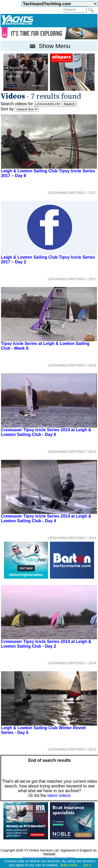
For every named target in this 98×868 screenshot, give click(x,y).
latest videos (59, 795)
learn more (69, 865)
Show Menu (49, 46)
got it (87, 865)
